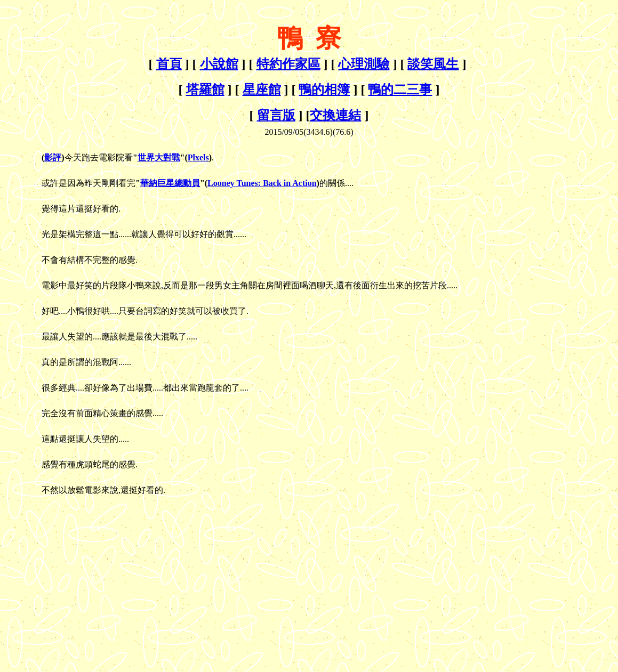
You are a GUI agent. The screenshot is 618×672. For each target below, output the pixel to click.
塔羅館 (205, 90)
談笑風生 (433, 64)
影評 (53, 157)
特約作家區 (288, 64)
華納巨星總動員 (170, 183)
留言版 (276, 115)
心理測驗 (364, 64)
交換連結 (335, 115)
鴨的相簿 (324, 90)
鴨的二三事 (400, 90)
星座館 (262, 90)
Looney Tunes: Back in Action (262, 183)
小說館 (219, 64)
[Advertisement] (94, 573)
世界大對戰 (159, 157)
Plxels (198, 157)
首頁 (169, 64)
